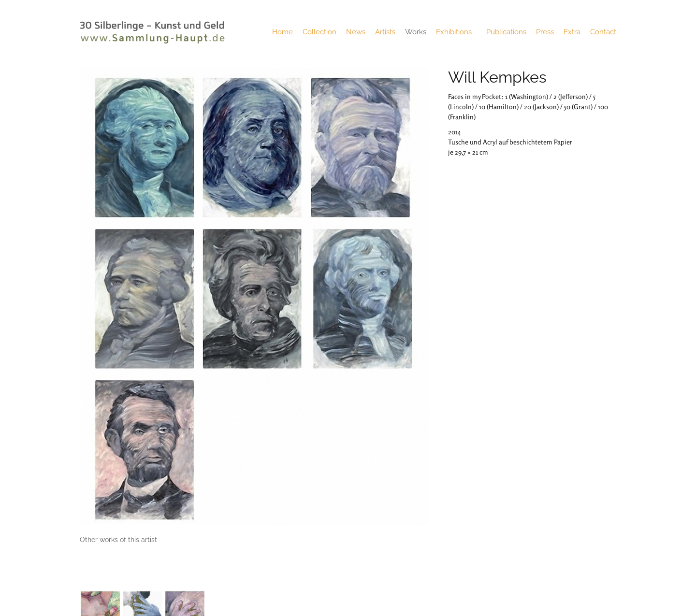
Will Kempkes (497, 77)
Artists (385, 32)
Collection (319, 32)
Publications (506, 32)
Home (283, 32)
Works (416, 32)
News (356, 32)
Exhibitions (456, 32)
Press (545, 32)
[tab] (118, 540)
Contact (603, 32)
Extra (572, 32)
